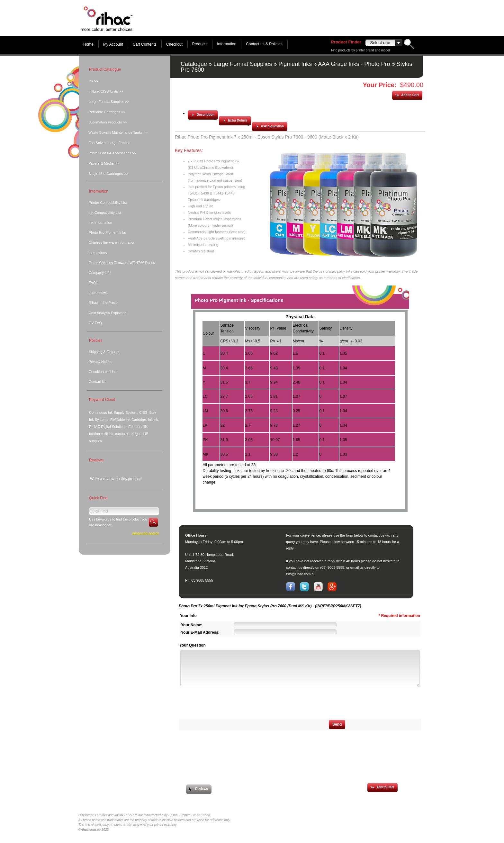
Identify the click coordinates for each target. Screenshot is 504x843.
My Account (113, 44)
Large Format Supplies (243, 64)
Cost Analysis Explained (108, 313)
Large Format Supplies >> (109, 102)
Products (200, 44)
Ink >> (93, 81)
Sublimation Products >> (108, 122)
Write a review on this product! (116, 479)
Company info (100, 273)
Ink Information (100, 222)
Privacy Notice (100, 362)
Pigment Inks (295, 64)
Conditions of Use (103, 372)
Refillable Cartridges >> (107, 112)
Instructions (98, 253)
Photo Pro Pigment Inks (107, 232)
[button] (407, 95)
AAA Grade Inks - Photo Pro (354, 64)
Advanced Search (146, 533)
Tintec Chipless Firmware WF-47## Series (122, 263)
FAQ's (94, 283)
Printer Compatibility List (108, 203)
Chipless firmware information (112, 242)
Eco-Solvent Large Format (109, 143)
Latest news (98, 293)
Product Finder (346, 42)
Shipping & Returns (104, 352)
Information (227, 44)
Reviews (96, 460)
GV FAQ (95, 323)
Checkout (174, 44)
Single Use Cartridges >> (108, 174)
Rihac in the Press (103, 303)
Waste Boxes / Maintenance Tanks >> (118, 132)
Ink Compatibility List (105, 213)
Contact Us (97, 382)
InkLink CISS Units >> (106, 91)
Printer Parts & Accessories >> (112, 153)
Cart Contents (145, 44)
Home (88, 44)
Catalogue (194, 64)
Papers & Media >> (104, 163)
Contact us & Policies (264, 44)
